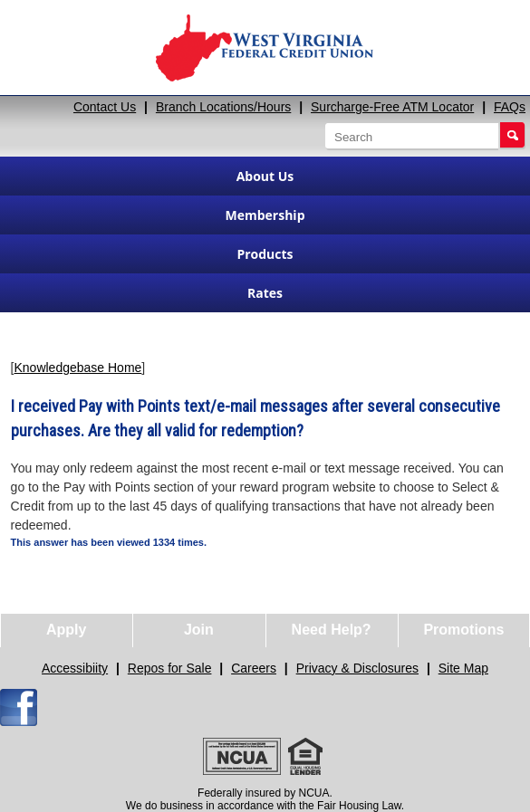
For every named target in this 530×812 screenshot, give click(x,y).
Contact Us (105, 107)
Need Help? (332, 630)
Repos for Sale (170, 668)
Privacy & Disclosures (357, 668)
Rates (265, 293)
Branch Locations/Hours (223, 107)
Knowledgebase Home (77, 368)
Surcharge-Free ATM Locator (392, 107)
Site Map (463, 668)
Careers (254, 668)
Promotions (463, 630)
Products (265, 254)
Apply (66, 630)
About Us (265, 176)
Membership (265, 215)
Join (199, 630)
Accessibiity (75, 668)
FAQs (510, 107)
